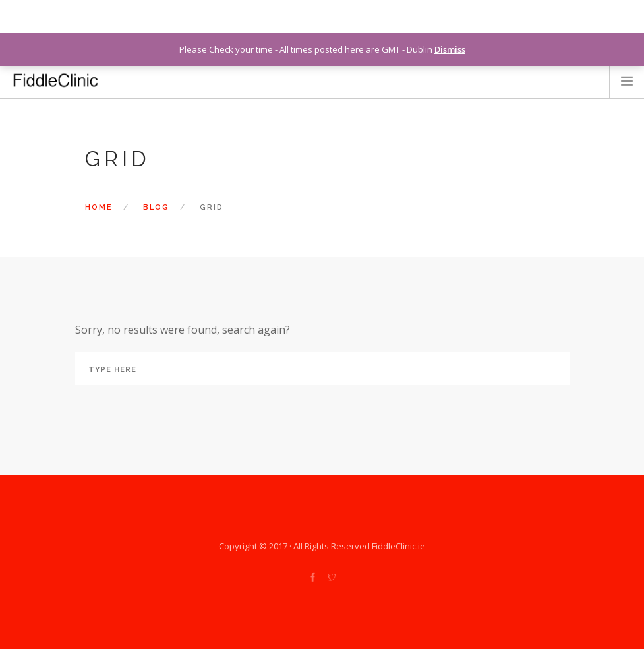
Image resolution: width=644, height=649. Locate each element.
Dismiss (450, 49)
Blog (156, 207)
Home (99, 207)
